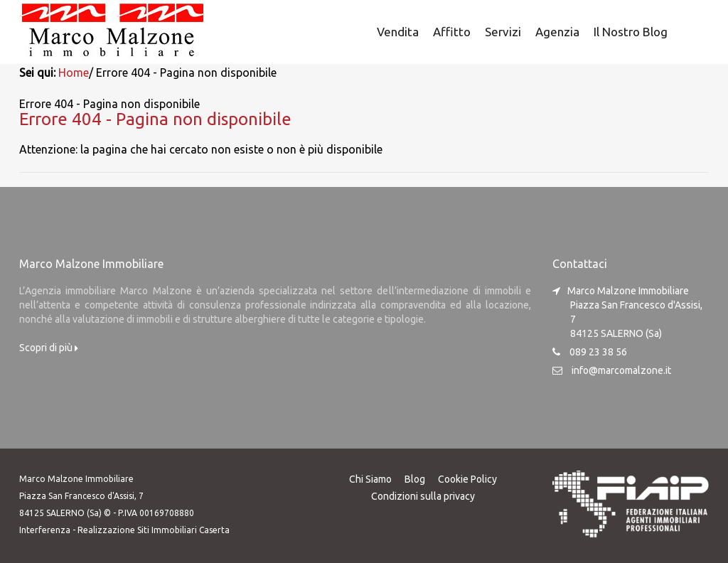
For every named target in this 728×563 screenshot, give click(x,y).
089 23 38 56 (598, 351)
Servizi (503, 32)
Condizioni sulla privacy (423, 495)
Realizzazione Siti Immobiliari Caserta (154, 529)
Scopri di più (49, 347)
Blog (415, 478)
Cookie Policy (467, 478)
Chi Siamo (370, 478)
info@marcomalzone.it (621, 370)
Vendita (398, 32)
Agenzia (557, 32)
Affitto (452, 32)
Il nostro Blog (631, 32)
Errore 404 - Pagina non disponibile (156, 118)
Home (74, 73)
